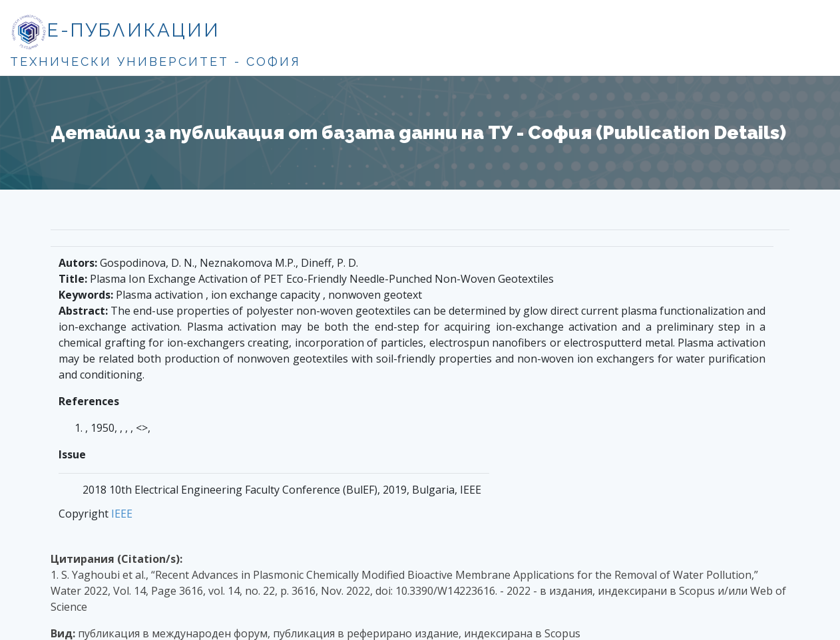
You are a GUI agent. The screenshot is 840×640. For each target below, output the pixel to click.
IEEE (122, 514)
